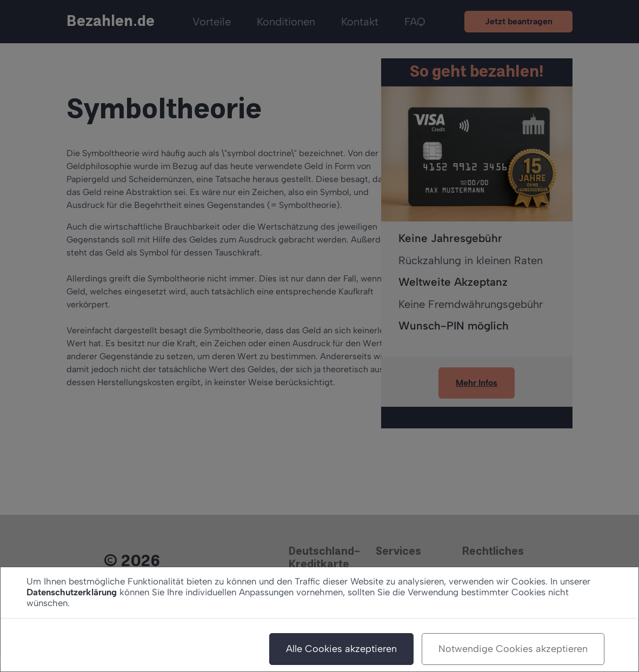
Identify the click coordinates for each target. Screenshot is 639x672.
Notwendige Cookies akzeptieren (513, 649)
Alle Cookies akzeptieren (341, 649)
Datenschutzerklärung (72, 592)
